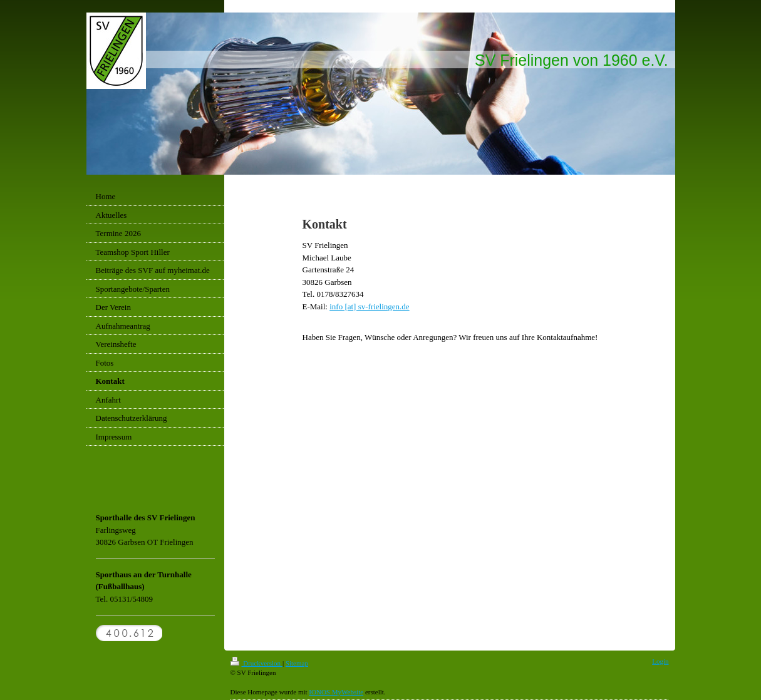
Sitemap (297, 663)
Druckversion (256, 663)
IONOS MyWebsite (336, 692)
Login (660, 661)
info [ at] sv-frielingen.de (369, 306)
